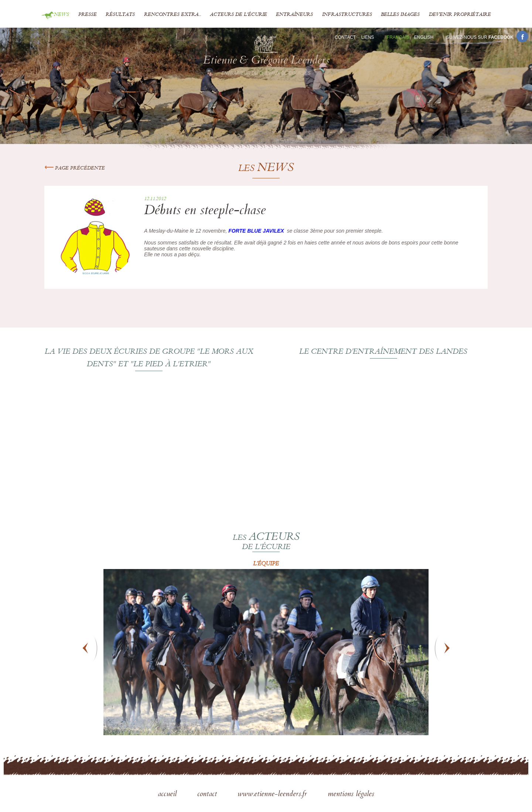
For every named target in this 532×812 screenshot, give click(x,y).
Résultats (120, 15)
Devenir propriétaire (460, 15)
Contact (345, 37)
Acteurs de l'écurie (238, 15)
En (424, 37)
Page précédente (75, 168)
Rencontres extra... (173, 15)
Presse (88, 15)
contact (208, 795)
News (62, 15)
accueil (168, 795)
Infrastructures (347, 15)
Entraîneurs (294, 15)
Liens (368, 37)
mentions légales (351, 795)
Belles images (400, 15)
